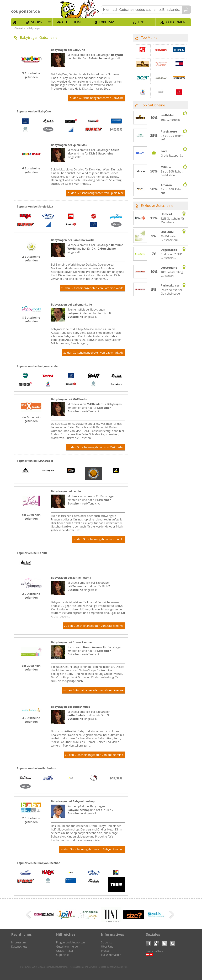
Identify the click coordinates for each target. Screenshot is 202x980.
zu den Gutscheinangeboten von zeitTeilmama (94, 626)
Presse (105, 951)
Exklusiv (107, 22)
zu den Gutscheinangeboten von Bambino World (92, 288)
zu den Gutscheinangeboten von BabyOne (97, 98)
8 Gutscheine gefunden (31, 319)
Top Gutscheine (153, 105)
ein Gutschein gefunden (31, 419)
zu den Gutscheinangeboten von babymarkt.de (94, 353)
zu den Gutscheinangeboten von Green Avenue (93, 690)
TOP (141, 22)
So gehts (106, 942)
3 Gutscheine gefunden (31, 75)
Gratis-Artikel (64, 951)
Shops (36, 22)
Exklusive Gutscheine (157, 206)
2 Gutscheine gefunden (31, 259)
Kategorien (175, 22)
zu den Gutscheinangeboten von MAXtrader (95, 447)
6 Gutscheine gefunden (31, 170)
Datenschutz (19, 947)
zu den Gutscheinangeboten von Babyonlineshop (92, 849)
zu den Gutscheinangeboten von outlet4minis (94, 755)
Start (15, 22)
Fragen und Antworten (71, 942)
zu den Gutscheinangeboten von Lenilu (99, 539)
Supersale (62, 955)
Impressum (18, 942)
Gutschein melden (68, 947)
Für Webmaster (111, 955)
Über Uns (107, 947)
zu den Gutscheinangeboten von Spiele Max (95, 193)
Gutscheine (72, 22)
